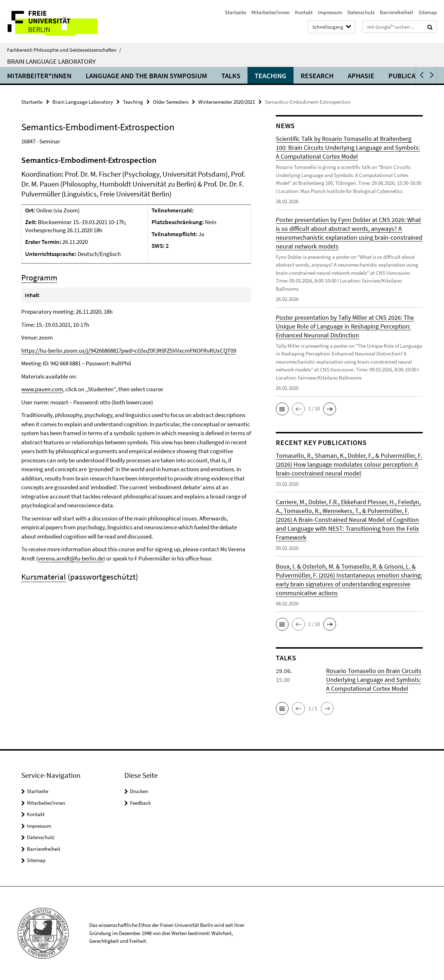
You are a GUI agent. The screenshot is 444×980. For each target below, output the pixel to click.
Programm (39, 277)
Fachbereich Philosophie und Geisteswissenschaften (64, 50)
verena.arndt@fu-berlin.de (71, 558)
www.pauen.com (42, 389)
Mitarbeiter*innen (39, 76)
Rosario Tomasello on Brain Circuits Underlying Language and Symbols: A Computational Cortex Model (374, 680)
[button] (421, 75)
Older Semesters (171, 102)
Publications (411, 76)
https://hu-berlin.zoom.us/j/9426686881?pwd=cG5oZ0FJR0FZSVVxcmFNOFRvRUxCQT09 (129, 351)
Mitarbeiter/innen (271, 12)
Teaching (271, 76)
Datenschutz (361, 12)
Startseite (235, 12)
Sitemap (428, 12)
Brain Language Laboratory (51, 61)
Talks (231, 76)
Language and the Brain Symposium (146, 76)
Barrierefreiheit (397, 12)
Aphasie (361, 76)
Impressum (330, 12)
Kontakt (304, 12)
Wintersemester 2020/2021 (227, 102)
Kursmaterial (44, 577)
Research (317, 76)
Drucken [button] (139, 791)
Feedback (140, 803)
